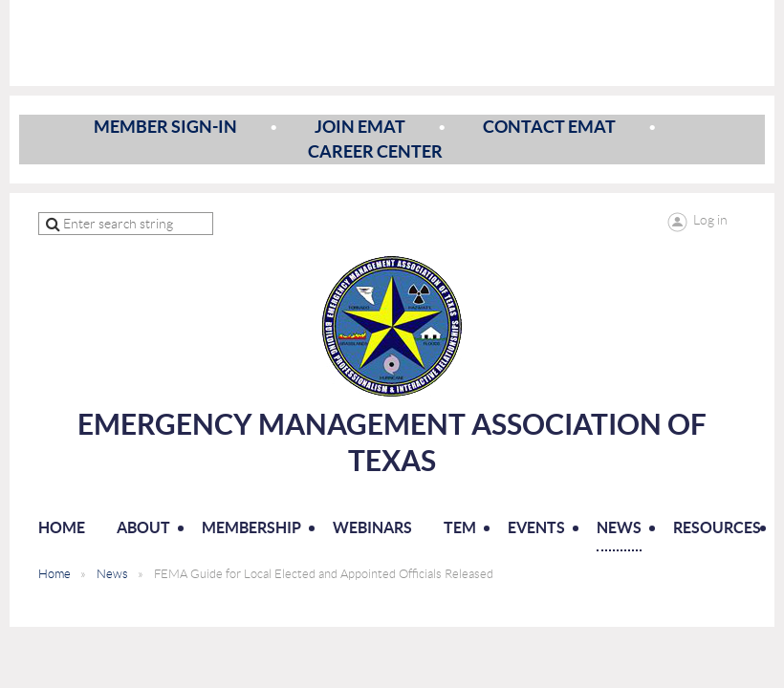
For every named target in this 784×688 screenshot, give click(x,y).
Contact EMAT (549, 127)
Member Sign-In (165, 127)
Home (54, 574)
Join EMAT (360, 127)
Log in (710, 220)
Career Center (375, 151)
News (112, 574)
